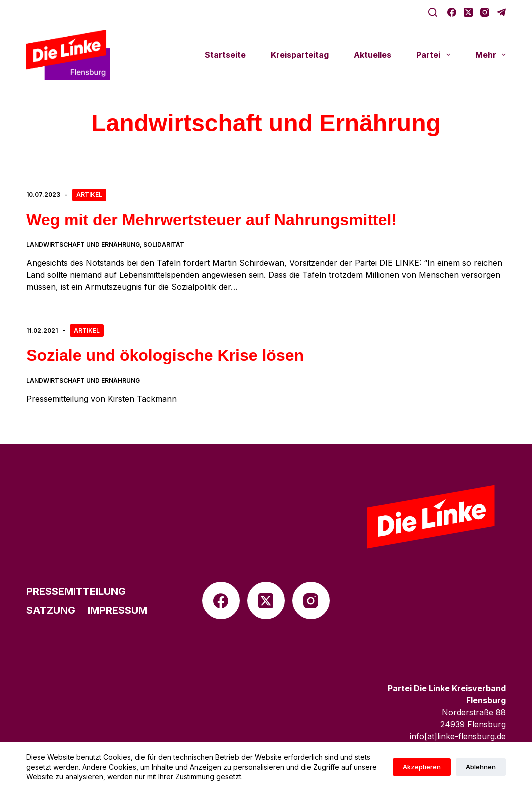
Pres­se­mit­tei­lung (76, 591)
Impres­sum (118, 610)
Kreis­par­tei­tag (300, 55)
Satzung (51, 610)
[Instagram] (485, 12)
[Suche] (433, 12)
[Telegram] (501, 12)
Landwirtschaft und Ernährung (83, 245)
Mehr (490, 55)
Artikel (89, 195)
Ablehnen (481, 767)
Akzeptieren (422, 767)
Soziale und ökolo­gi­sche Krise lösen (165, 355)
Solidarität (164, 245)
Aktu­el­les (372, 55)
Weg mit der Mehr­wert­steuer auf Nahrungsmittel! (212, 220)
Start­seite (225, 55)
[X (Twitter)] (468, 12)
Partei (435, 55)
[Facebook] (452, 12)
